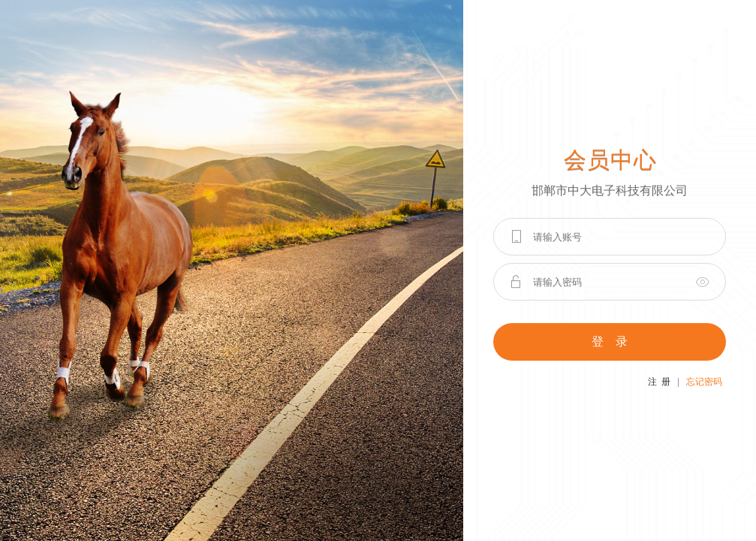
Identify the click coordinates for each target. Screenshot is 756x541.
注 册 (659, 382)
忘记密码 (704, 382)
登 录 (610, 342)
